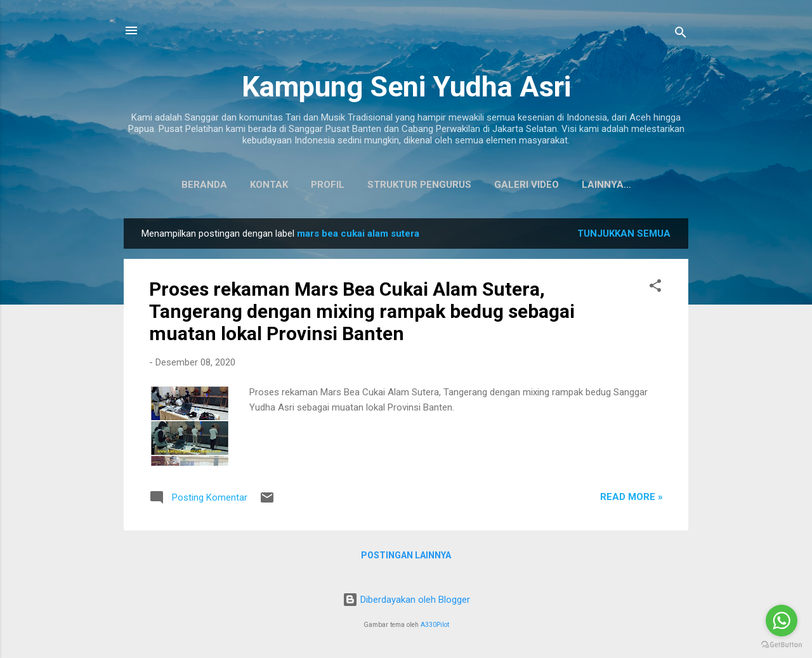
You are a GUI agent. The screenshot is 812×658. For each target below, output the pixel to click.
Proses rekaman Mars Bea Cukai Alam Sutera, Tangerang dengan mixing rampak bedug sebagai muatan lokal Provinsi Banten (362, 314)
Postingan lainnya (406, 558)
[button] (655, 290)
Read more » (632, 499)
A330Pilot (435, 625)
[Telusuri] (681, 35)
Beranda (174, 185)
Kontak (239, 185)
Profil (298, 185)
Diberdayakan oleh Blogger (406, 600)
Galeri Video (497, 185)
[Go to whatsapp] (782, 621)
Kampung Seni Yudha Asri (406, 87)
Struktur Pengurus (390, 185)
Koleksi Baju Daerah (606, 185)
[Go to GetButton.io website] (782, 645)
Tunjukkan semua (624, 236)
